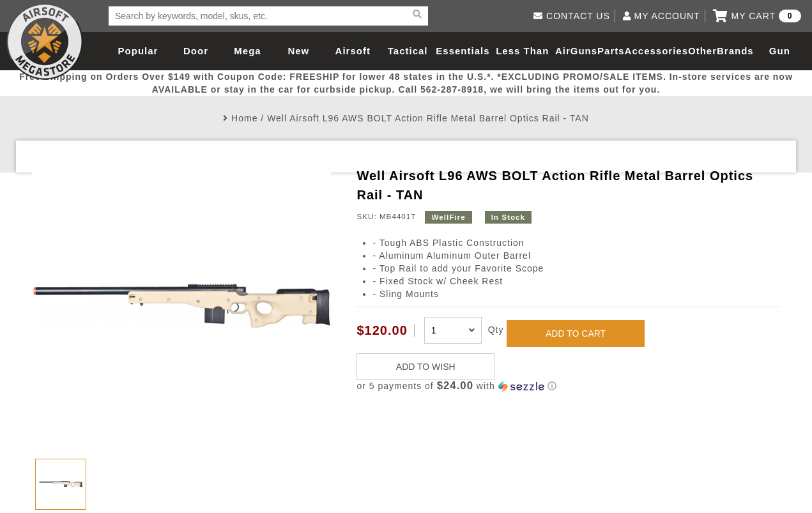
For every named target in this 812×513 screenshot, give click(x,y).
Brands (735, 51)
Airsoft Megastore (45, 42)
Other (702, 51)
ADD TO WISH (426, 367)
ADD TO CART (576, 333)
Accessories (656, 51)
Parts (611, 51)
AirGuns (576, 51)
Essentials (463, 51)
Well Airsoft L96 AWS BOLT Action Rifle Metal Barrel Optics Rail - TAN (428, 118)
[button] (568, 386)
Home (244, 118)
